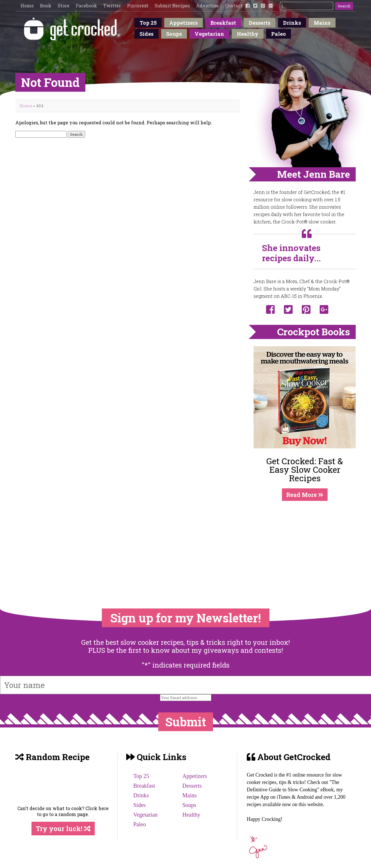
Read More (305, 495)
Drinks (292, 23)
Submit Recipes (172, 6)
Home (27, 6)
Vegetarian (209, 34)
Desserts (260, 23)
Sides (146, 34)
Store (64, 6)
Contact (234, 6)
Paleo (279, 34)
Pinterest (138, 6)
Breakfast (223, 23)
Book (46, 6)
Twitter (112, 6)
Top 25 (148, 23)
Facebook (86, 6)
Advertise (207, 6)
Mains (322, 23)
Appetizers (184, 23)
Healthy (248, 34)
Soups (174, 34)
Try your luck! (63, 829)
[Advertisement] (305, 543)
